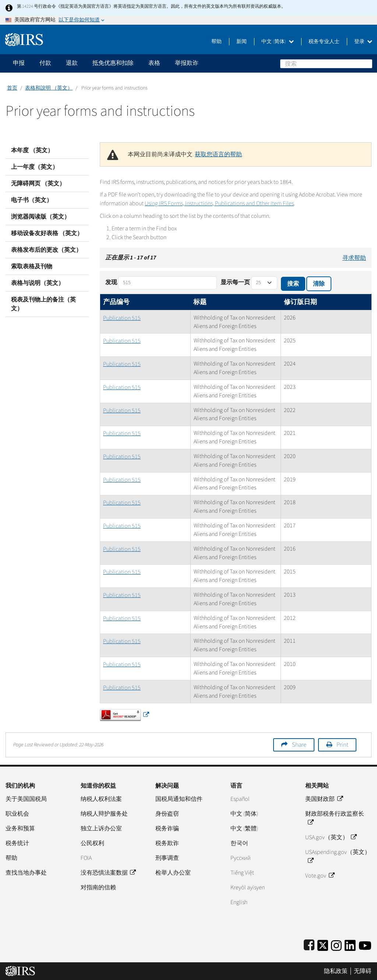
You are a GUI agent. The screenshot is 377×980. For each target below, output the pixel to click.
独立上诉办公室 (101, 829)
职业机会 (17, 814)
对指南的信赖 (98, 887)
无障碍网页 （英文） (38, 184)
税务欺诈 (167, 843)
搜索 (368, 64)
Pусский (241, 858)
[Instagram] (336, 944)
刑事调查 (167, 858)
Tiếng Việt (242, 873)
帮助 (216, 42)
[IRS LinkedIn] (350, 944)
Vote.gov (320, 876)
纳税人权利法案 (101, 799)
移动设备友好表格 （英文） (47, 233)
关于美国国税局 (26, 799)
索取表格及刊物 (32, 266)
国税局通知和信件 (179, 799)
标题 (200, 302)
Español (240, 799)
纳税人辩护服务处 (104, 814)
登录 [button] (363, 42)
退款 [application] (72, 63)
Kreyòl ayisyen (248, 887)
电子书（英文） (32, 200)
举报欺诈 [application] (187, 63)
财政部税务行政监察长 (335, 818)
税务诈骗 (167, 829)
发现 (111, 282)
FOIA (86, 858)
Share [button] (299, 745)
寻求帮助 (354, 258)
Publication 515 (122, 318)
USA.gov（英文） (331, 837)
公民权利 (92, 843)
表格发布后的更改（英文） (46, 250)
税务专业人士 (324, 42)
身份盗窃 (167, 814)
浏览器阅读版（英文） (40, 217)
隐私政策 (336, 971)
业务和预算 (20, 829)
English (239, 902)
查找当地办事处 (26, 873)
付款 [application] (45, 63)
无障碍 (363, 971)
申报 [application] (19, 63)
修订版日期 (300, 302)
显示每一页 (235, 282)
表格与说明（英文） (38, 283)
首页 (12, 88)
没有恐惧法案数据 (108, 873)
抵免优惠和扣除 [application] (113, 63)
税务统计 (17, 843)
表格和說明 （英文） (49, 88)
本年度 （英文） (32, 150)
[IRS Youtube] (365, 944)
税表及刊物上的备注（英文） (43, 304)
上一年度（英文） (35, 167)
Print (342, 745)
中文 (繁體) (244, 829)
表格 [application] (154, 63)
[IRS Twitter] (323, 944)
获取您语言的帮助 (218, 154)
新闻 (242, 42)
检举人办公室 (173, 873)
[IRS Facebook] (309, 944)
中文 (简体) (278, 42)
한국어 (239, 843)
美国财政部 (324, 799)
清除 (319, 284)
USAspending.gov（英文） (338, 857)
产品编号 (116, 302)
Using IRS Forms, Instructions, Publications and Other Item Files (219, 203)
